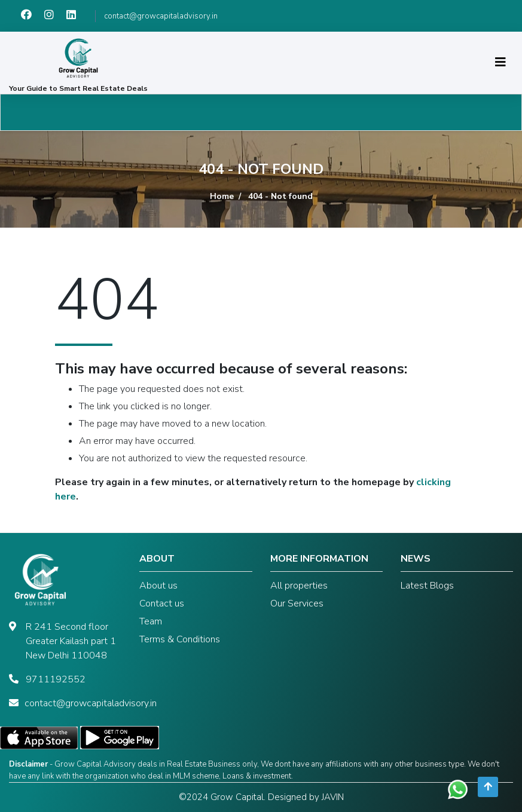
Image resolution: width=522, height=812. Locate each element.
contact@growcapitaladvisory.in (161, 16)
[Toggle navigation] (500, 62)
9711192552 (56, 679)
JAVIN (333, 797)
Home (222, 196)
